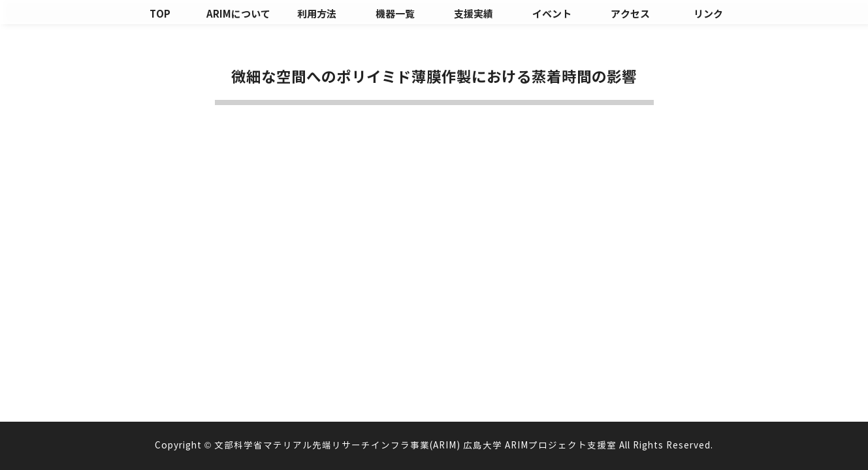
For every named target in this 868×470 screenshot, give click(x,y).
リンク (708, 14)
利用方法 (317, 14)
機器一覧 (395, 14)
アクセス (630, 14)
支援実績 (474, 14)
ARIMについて (238, 14)
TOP (160, 14)
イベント (552, 14)
